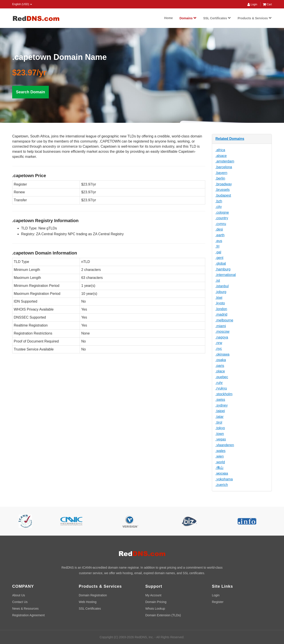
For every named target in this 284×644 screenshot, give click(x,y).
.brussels (223, 190)
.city (219, 207)
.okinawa (222, 354)
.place (220, 371)
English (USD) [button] (22, 4)
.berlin (220, 178)
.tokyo (220, 428)
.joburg (221, 292)
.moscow (222, 332)
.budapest (223, 195)
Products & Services (255, 18)
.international (226, 275)
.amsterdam (225, 161)
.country (222, 218)
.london (221, 309)
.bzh (219, 201)
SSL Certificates (217, 18)
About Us (19, 595)
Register (218, 602)
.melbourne (224, 320)
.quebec (222, 377)
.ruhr (219, 383)
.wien (220, 456)
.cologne (222, 212)
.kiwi (219, 298)
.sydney (222, 405)
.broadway (224, 184)
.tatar (219, 417)
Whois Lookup (155, 609)
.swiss (220, 400)
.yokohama (224, 479)
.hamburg (223, 269)
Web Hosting (88, 602)
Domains (188, 18)
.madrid (221, 314)
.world (220, 462)
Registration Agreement (28, 615)
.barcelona (224, 167)
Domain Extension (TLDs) (163, 615)
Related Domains (230, 139)
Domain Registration (93, 595)
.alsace (221, 156)
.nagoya (222, 337)
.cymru (221, 224)
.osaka (221, 360)
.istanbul (222, 286)
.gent (219, 258)
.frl (217, 246)
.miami (221, 326)
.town (220, 434)
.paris (220, 366)
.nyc (219, 349)
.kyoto (220, 303)
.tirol (219, 422)
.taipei (220, 411)
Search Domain (31, 92)
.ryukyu (221, 388)
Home (169, 18)
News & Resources (25, 609)
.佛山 (219, 468)
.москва (222, 473)
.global (221, 263)
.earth (220, 235)
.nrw (219, 343)
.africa (220, 150)
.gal (218, 252)
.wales (220, 451)
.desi (219, 229)
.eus (219, 241)
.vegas (221, 439)
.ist (218, 281)
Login (252, 4)
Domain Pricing (156, 602)
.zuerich (222, 485)
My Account (153, 595)
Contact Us (20, 602)
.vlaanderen (225, 445)
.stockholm (224, 394)
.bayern (221, 173)
